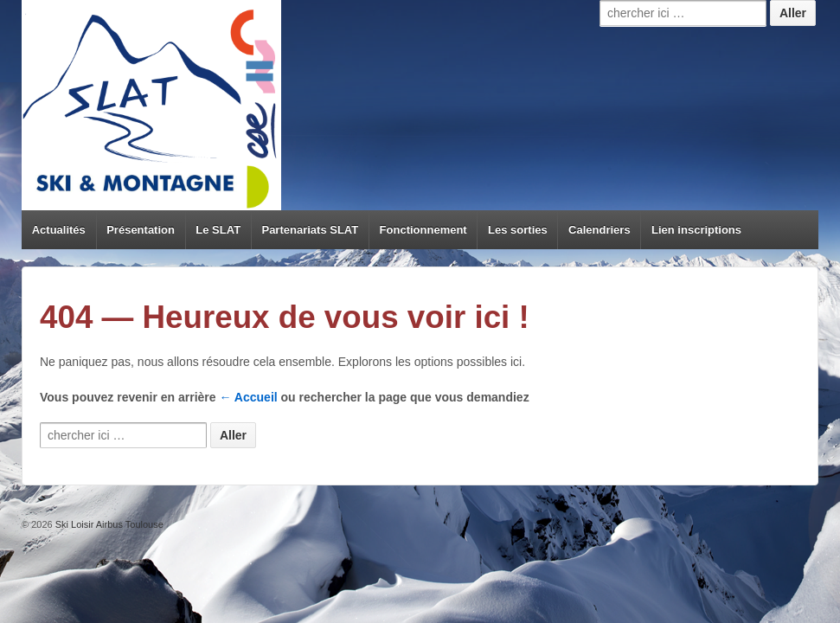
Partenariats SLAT (310, 230)
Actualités (59, 230)
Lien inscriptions (696, 230)
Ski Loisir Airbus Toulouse (108, 524)
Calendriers (600, 230)
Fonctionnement (423, 230)
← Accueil (249, 397)
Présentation (141, 230)
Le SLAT (218, 230)
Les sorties (518, 230)
